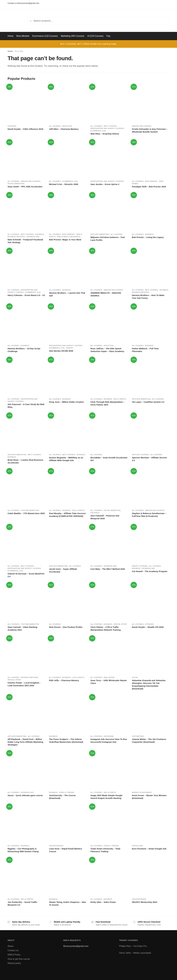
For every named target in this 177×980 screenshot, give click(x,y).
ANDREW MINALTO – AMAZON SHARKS (106, 294)
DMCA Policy (14, 955)
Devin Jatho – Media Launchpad (135, 953)
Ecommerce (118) (98, 131)
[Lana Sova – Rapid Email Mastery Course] (68, 823)
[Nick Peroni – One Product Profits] (68, 602)
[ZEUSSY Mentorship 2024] (151, 877)
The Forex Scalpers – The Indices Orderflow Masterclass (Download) (66, 741)
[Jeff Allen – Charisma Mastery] (68, 104)
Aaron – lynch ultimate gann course (25, 795)
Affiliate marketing (100, 234)
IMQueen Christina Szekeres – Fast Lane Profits (108, 239)
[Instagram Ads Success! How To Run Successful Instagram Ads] (109, 714)
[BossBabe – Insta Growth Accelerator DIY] (109, 432)
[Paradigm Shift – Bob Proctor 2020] (151, 159)
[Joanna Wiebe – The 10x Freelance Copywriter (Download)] (151, 714)
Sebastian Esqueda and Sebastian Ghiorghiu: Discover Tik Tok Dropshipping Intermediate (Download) (149, 685)
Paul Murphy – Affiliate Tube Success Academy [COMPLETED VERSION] (67, 515)
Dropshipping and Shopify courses (107, 128)
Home (10, 51)
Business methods (16, 237)
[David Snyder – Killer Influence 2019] (26, 104)
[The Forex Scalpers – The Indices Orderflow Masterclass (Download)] (68, 714)
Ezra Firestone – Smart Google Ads (149, 849)
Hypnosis (12, 126)
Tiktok (135, 677)
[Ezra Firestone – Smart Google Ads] (151, 823)
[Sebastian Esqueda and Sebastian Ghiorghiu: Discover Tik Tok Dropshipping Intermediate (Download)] (151, 655)
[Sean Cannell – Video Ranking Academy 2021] (26, 602)
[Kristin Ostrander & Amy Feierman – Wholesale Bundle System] (151, 104)
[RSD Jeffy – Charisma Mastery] (68, 655)
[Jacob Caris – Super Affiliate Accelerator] (68, 544)
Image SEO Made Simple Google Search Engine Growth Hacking (106, 797)
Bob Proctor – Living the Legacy (148, 237)
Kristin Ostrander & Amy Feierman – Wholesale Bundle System (150, 130)
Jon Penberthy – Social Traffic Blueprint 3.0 (22, 903)
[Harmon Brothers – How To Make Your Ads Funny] (151, 268)
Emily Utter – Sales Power (103, 902)
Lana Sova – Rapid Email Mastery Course (66, 850)
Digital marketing (16, 184)
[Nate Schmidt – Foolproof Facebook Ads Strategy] (26, 212)
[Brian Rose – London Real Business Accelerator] (26, 432)
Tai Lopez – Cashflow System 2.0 (148, 402)
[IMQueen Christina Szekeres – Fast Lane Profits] (109, 212)
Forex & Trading (67, 792)
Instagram (108, 736)
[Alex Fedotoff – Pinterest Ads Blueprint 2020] (109, 488)
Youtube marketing (30, 510)
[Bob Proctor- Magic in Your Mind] (68, 212)
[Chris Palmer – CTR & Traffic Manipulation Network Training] (109, 602)
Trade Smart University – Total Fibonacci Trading (105, 850)
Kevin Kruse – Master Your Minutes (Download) (149, 797)
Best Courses (110, 126)
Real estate (109, 677)
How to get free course (19, 959)
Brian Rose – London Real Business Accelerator (25, 461)
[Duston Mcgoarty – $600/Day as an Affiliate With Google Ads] (68, 432)
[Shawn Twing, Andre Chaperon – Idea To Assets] (68, 877)
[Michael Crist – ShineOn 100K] (68, 159)
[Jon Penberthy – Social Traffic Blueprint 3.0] (26, 877)
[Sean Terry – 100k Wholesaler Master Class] (109, 655)
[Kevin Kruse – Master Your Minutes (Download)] (151, 770)
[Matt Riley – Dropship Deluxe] (109, 104)
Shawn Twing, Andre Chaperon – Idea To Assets (68, 903)
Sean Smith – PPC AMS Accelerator (25, 187)
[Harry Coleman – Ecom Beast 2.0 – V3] (26, 268)
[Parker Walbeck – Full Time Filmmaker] (151, 323)
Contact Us (13, 950)
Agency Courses (140, 566)
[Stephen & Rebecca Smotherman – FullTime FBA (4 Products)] (151, 488)
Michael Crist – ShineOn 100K (64, 184)
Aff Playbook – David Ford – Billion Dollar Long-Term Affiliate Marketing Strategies (25, 742)
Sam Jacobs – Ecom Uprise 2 (105, 184)
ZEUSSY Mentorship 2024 (145, 902)
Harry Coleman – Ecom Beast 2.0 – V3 (26, 295)
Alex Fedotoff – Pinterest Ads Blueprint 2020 (105, 517)
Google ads (137, 846)
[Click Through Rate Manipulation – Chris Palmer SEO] (109, 377)
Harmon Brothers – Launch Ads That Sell (67, 294)
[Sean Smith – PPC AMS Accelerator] (26, 159)
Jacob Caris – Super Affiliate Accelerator (63, 570)
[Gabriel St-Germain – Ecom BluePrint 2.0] (26, 544)
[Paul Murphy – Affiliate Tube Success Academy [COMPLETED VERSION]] (68, 488)
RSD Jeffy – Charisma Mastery (64, 680)
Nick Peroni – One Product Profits (66, 627)
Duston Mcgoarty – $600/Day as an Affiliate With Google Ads (66, 459)
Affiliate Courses (140, 455)
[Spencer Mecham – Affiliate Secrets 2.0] (151, 432)
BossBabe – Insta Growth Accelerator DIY (109, 459)
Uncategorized (56, 846)
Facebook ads (33, 237)
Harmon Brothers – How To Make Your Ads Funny (148, 297)
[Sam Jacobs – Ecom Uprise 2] (109, 159)
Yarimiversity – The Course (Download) (62, 797)
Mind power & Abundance (69, 237)
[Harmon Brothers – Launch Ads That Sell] (68, 268)
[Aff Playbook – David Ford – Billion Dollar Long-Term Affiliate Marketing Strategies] (26, 714)
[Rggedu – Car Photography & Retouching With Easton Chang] (26, 823)
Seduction (67, 126)
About (11, 946)
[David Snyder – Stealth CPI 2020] (151, 602)
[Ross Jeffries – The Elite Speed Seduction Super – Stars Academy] (109, 323)
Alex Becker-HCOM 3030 (61, 351)
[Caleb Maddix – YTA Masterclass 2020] (26, 488)
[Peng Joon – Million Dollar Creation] (68, 377)
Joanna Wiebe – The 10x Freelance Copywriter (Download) (149, 741)
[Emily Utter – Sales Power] (109, 877)
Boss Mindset (151, 181)
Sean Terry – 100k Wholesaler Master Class (109, 682)
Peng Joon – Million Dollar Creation (67, 402)
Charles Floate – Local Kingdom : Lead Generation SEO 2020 (24, 684)
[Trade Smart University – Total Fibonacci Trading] (109, 823)
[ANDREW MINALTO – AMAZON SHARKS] (109, 268)
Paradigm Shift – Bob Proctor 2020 (149, 187)
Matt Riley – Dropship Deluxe (105, 134)
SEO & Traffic (120, 399)
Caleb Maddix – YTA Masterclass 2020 (26, 513)
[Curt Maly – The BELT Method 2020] (109, 544)
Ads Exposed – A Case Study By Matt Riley (26, 406)
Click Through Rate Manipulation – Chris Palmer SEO (108, 403)
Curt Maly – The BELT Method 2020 (108, 569)
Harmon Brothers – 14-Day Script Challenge (24, 350)
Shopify (70, 348)
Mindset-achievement (142, 792)
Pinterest (95, 513)
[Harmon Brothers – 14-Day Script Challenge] (26, 323)
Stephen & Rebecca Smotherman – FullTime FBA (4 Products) (149, 515)
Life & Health (78, 677)
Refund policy (14, 963)
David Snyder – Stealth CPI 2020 (148, 627)
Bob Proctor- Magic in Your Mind (65, 240)
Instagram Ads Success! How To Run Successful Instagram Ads (109, 741)
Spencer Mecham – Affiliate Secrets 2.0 (149, 459)
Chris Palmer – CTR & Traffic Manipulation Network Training (106, 628)
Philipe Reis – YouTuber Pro (133, 946)
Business (39, 234)
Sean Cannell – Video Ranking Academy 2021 (22, 628)
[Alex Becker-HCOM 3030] (68, 323)
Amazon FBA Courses (142, 126)
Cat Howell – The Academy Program (150, 571)
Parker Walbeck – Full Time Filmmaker (145, 350)
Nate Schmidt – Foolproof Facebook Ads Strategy (25, 241)
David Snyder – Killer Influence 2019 (25, 129)
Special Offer (120, 624)
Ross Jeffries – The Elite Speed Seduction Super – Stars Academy (107, 350)
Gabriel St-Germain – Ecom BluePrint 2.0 (26, 575)
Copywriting (138, 736)
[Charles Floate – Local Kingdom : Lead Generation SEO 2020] (26, 655)
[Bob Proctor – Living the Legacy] (151, 212)
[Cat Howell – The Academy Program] (151, 544)
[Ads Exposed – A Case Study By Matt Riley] (26, 377)
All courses (55, 126)
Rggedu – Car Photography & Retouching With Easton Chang (23, 850)
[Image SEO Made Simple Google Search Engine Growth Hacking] (109, 770)
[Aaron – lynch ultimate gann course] (26, 770)
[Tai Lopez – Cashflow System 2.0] (151, 377)
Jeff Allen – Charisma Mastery (64, 129)
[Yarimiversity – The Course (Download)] (68, 770)
